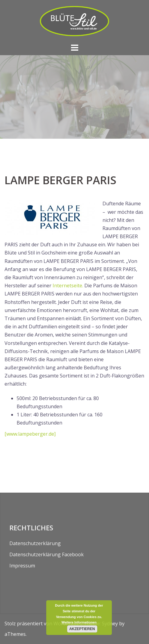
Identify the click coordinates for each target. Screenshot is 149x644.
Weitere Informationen (79, 622)
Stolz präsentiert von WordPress (42, 623)
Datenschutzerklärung (35, 543)
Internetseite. (68, 286)
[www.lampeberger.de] (30, 434)
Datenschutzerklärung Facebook (47, 554)
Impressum (22, 566)
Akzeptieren (82, 629)
